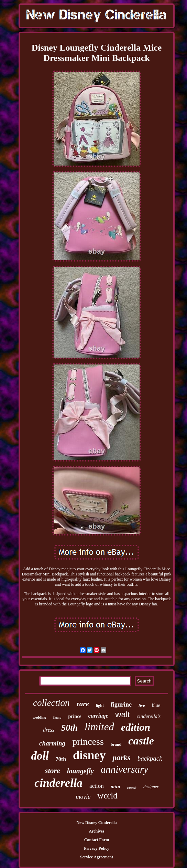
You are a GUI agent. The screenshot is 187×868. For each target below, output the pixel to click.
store (53, 770)
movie (83, 797)
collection (51, 703)
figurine (121, 705)
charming (52, 743)
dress (49, 730)
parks (121, 758)
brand (116, 744)
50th (69, 728)
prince (75, 716)
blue (156, 705)
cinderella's (149, 716)
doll (40, 756)
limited (99, 727)
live (142, 705)
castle (141, 741)
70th (61, 759)
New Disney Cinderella (96, 823)
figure (57, 717)
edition (136, 727)
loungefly (80, 771)
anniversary (125, 769)
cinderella (58, 783)
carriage (98, 716)
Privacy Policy (97, 848)
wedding (40, 717)
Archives (96, 831)
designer (151, 787)
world (107, 796)
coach (132, 787)
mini (115, 786)
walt (123, 714)
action (97, 786)
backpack (150, 758)
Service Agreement (97, 857)
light (100, 706)
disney (89, 755)
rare (83, 704)
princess (88, 742)
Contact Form (97, 840)
